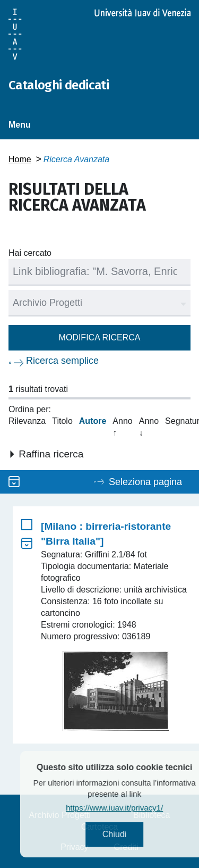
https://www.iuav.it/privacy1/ (128, 808)
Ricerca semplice (62, 361)
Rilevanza (27, 421)
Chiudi (127, 834)
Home (20, 159)
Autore (93, 421)
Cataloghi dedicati (59, 85)
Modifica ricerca (100, 337)
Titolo (62, 421)
